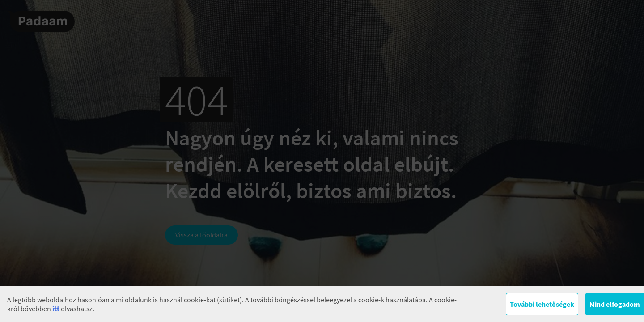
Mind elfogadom (615, 304)
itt (56, 309)
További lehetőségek (542, 304)
